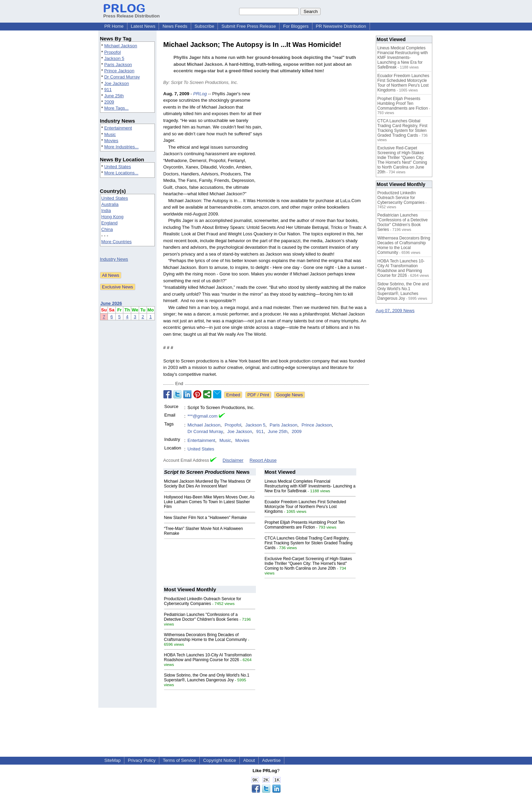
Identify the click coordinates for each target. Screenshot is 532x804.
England (110, 223)
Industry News (114, 259)
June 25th (114, 96)
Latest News (143, 26)
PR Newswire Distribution (341, 26)
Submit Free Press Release (249, 26)
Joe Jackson (116, 83)
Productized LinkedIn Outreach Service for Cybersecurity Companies (203, 601)
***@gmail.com (202, 416)
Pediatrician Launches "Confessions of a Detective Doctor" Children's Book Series (201, 617)
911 (108, 90)
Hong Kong (113, 217)
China (107, 229)
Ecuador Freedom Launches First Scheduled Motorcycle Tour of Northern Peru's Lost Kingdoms (305, 507)
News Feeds (175, 26)
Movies (111, 141)
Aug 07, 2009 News (395, 311)
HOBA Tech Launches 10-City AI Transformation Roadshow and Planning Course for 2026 (208, 657)
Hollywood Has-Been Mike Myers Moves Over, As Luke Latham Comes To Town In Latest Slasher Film (209, 502)
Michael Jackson (121, 46)
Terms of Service (179, 760)
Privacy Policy (142, 760)
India (106, 211)
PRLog (200, 94)
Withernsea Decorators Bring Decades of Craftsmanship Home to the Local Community (206, 637)
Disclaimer (233, 460)
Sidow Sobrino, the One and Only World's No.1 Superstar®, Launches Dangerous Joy (207, 678)
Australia (110, 204)
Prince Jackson (119, 71)
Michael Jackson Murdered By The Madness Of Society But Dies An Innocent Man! (207, 484)
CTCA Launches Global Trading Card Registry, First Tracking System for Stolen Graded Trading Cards (308, 543)
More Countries (117, 242)
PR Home (114, 26)
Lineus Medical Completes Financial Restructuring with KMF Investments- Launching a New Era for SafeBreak (310, 486)
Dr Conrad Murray (122, 77)
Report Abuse (263, 460)
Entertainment (118, 128)
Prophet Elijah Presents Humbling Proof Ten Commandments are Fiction (305, 525)
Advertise (271, 760)
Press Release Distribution (132, 13)
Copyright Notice (220, 760)
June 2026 (111, 303)
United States (117, 167)
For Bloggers (296, 26)
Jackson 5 (114, 58)
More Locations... (121, 173)
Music (110, 134)
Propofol (112, 52)
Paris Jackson (118, 65)
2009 (109, 102)
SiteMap (113, 760)
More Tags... (116, 108)
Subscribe (205, 26)
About (249, 760)
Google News (289, 395)
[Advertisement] (318, 141)
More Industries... (121, 147)
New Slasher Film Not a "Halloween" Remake (206, 518)
